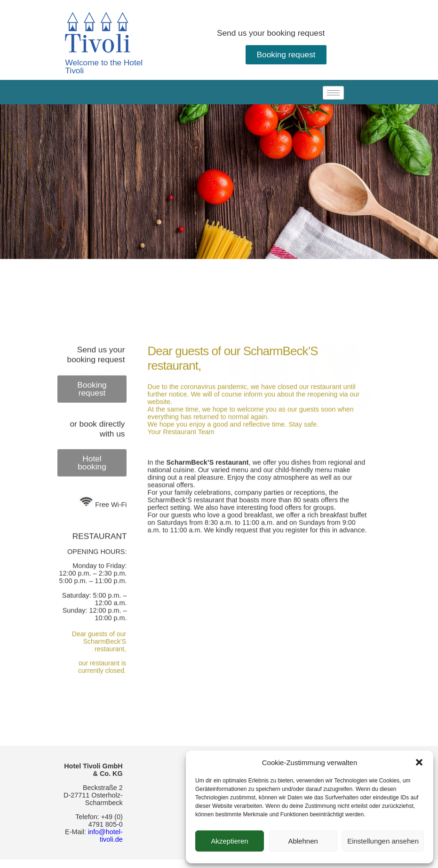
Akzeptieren (229, 841)
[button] (419, 762)
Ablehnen (303, 841)
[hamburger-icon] (333, 93)
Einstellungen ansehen (383, 841)
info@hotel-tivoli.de (105, 836)
